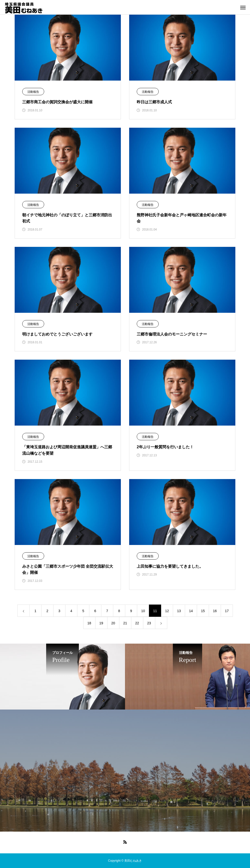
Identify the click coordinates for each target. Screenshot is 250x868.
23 (149, 623)
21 (125, 623)
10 (143, 611)
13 (179, 611)
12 (167, 611)
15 (203, 611)
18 (89, 623)
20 (113, 623)
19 (101, 623)
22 (137, 623)
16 (215, 611)
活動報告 (33, 92)
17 (227, 611)
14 (191, 611)
